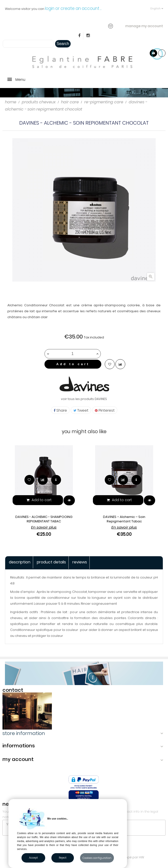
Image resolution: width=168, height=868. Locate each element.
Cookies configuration (97, 858)
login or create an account (72, 8)
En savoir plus (44, 527)
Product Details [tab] (51, 562)
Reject (63, 858)
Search (63, 44)
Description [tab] (20, 562)
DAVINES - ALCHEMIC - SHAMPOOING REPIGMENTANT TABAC (44, 519)
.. (101, 8)
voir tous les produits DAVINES (84, 399)
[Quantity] (73, 354)
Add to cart (73, 364)
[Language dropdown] (157, 6)
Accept (33, 858)
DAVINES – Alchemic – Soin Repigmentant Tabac (124, 519)
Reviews (80, 562)
